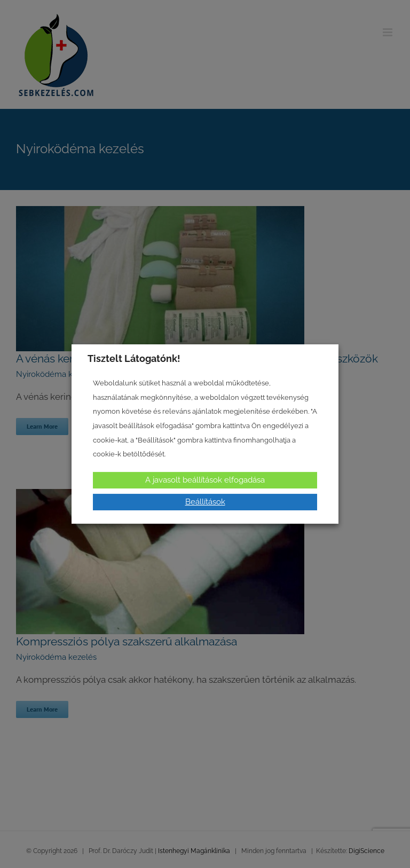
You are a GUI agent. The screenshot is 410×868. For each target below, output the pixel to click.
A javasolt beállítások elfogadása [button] (205, 480)
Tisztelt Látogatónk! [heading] (134, 358)
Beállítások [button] (205, 502)
